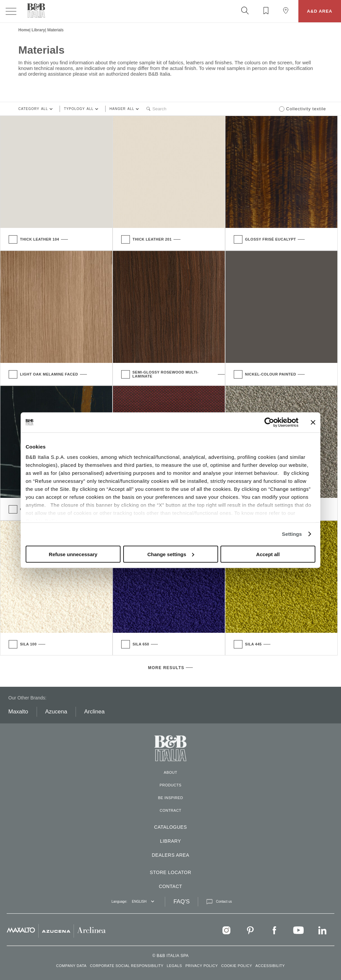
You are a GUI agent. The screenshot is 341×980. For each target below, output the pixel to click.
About (170, 772)
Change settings (171, 554)
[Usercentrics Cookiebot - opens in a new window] (269, 422)
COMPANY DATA (71, 966)
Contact (170, 886)
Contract (170, 810)
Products (170, 785)
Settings (292, 534)
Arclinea (94, 712)
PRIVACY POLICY (202, 966)
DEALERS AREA (171, 855)
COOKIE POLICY (237, 966)
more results (166, 668)
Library (38, 30)
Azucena (56, 712)
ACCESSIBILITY (270, 966)
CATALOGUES (171, 827)
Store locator (171, 872)
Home (24, 30)
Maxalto (18, 712)
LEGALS (174, 966)
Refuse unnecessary (73, 554)
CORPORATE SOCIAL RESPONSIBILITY (127, 966)
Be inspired (170, 798)
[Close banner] (313, 422)
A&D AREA (320, 11)
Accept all (268, 554)
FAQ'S (182, 902)
